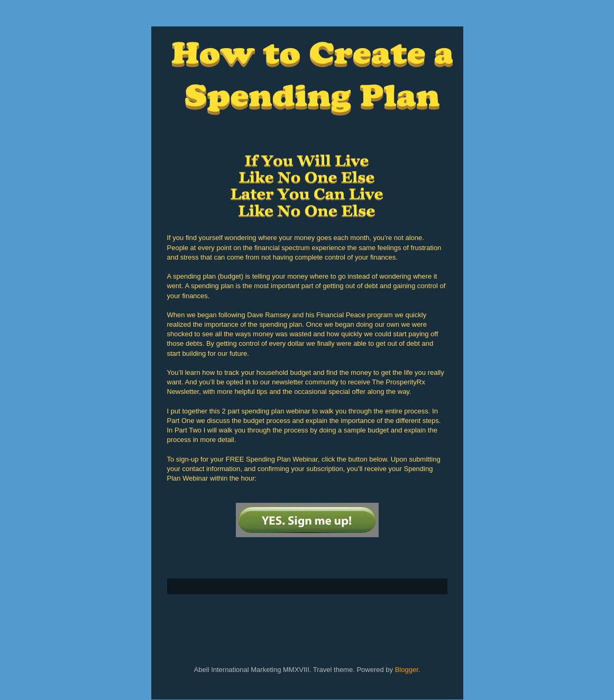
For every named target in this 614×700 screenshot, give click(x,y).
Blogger (407, 670)
